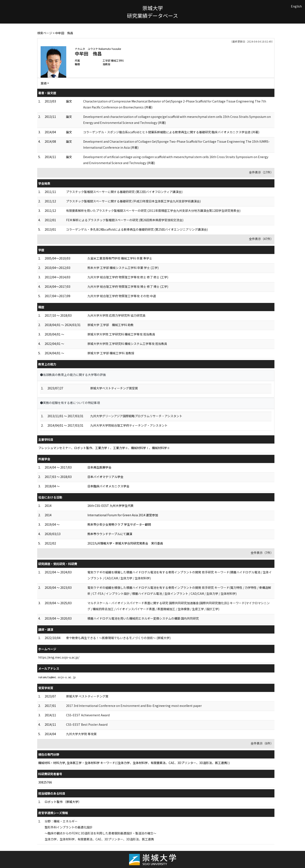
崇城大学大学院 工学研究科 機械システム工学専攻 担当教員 (127, 344)
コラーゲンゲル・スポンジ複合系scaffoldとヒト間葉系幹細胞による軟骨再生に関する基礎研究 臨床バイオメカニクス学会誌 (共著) (171, 132)
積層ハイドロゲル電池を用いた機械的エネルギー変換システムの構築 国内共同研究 (143, 618)
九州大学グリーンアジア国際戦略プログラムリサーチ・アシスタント (136, 416)
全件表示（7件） (262, 553)
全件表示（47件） (261, 239)
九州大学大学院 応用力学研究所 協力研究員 (116, 315)
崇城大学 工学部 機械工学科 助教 (111, 325)
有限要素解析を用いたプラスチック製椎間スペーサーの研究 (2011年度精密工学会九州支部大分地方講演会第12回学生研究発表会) (153, 211)
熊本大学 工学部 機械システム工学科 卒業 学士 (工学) (123, 268)
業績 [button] (44, 83)
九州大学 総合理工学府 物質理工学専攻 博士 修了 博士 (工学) (128, 286)
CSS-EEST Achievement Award (88, 715)
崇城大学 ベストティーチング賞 (87, 696)
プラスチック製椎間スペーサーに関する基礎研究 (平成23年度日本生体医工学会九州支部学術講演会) (133, 201)
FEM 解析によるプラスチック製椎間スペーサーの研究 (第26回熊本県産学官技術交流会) (125, 220)
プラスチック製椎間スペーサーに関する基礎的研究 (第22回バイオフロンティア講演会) (124, 192)
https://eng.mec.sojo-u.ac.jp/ (59, 657)
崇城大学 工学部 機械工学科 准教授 (111, 353)
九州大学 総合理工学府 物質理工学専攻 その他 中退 (122, 296)
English (296, 6)
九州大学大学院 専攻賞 (81, 734)
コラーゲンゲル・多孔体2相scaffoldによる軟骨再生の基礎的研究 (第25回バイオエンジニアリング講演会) (137, 229)
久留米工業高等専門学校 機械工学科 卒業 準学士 (120, 258)
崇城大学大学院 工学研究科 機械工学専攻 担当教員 (121, 334)
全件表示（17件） (261, 172)
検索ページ (45, 33)
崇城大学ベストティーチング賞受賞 (114, 388)
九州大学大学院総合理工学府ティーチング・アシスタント (129, 425)
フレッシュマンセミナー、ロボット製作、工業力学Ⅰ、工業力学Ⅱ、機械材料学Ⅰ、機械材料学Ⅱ (104, 448)
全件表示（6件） (262, 743)
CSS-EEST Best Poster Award (87, 724)
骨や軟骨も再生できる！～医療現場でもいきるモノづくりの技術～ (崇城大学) (118, 638)
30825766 (45, 782)
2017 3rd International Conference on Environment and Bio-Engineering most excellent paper (134, 706)
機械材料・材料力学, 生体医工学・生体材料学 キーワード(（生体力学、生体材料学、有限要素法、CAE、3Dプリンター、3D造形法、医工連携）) (134, 763)
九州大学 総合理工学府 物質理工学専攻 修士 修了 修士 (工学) (128, 277)
